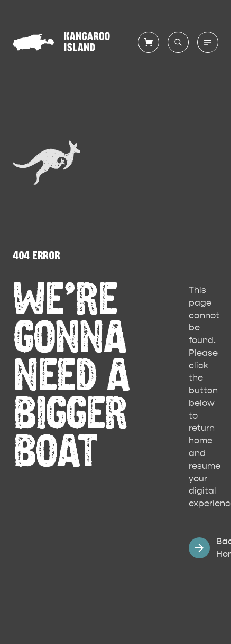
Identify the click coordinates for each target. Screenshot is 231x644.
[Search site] (178, 42)
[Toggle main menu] (208, 42)
